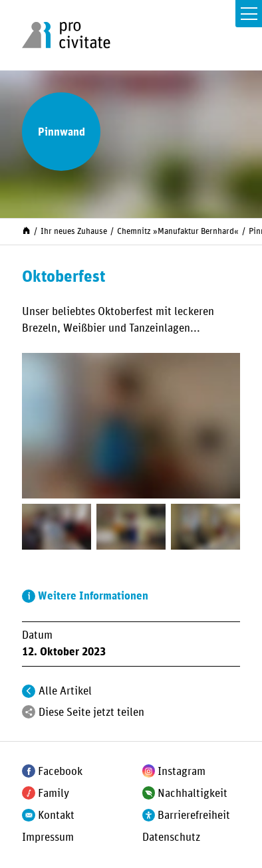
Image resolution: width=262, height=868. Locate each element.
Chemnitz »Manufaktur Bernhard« (178, 231)
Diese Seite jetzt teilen (91, 712)
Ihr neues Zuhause (74, 231)
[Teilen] (29, 712)
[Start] (26, 230)
